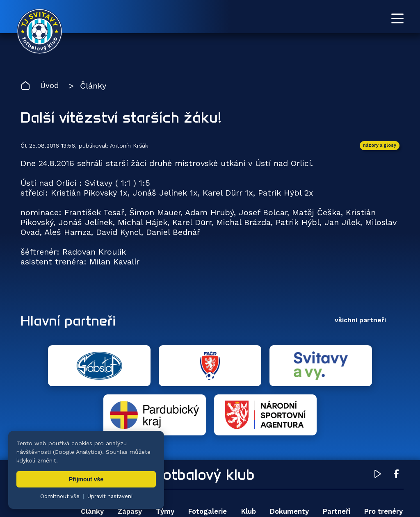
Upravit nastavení (110, 496)
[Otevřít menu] (397, 18)
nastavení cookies (302, 490)
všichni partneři (360, 321)
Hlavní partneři (71, 321)
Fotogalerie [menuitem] (206, 463)
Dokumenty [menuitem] (288, 463)
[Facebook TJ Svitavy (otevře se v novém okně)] (396, 427)
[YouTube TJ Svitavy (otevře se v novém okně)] (378, 427)
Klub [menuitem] (247, 463)
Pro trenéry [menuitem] (382, 463)
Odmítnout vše (60, 496)
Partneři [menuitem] (335, 463)
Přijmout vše (86, 479)
